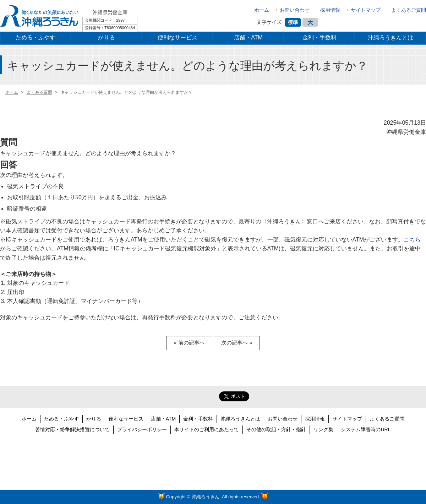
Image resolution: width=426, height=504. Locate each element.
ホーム (262, 10)
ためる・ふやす (61, 419)
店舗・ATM (163, 419)
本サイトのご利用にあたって (207, 429)
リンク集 (323, 429)
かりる (94, 419)
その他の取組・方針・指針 (276, 429)
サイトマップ (366, 10)
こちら (412, 240)
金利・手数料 (198, 419)
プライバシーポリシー (142, 429)
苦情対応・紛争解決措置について (72, 429)
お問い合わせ (295, 10)
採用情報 (330, 10)
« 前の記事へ (189, 343)
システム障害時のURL (366, 429)
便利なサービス (126, 419)
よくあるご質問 (409, 10)
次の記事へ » (237, 343)
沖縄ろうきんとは (240, 419)
